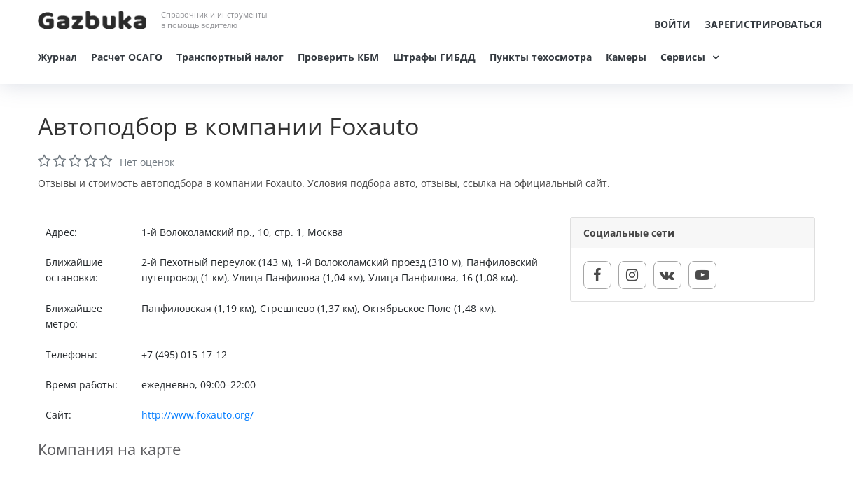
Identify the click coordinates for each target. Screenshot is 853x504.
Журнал (57, 57)
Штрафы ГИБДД (434, 57)
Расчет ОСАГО (127, 57)
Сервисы (683, 57)
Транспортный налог (230, 57)
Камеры (626, 57)
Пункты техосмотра (541, 57)
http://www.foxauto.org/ (197, 415)
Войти (672, 24)
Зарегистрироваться (763, 24)
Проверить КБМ (338, 57)
